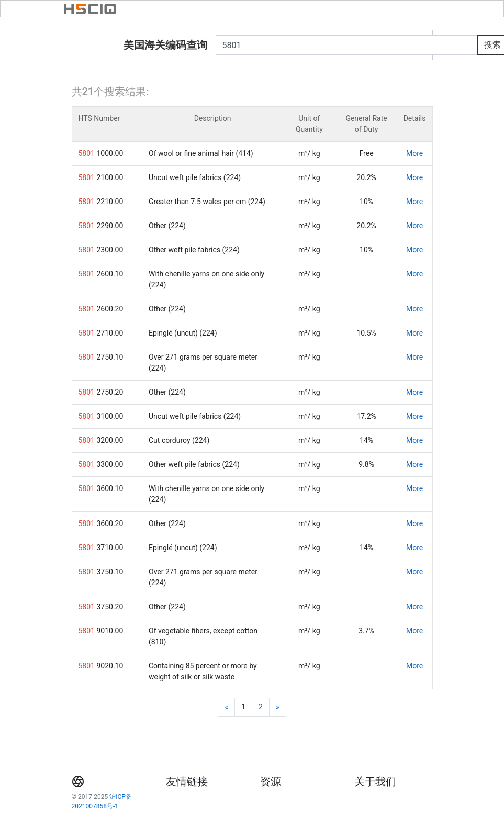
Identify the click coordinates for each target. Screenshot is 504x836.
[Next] (278, 707)
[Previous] (226, 707)
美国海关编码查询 (165, 45)
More (415, 153)
